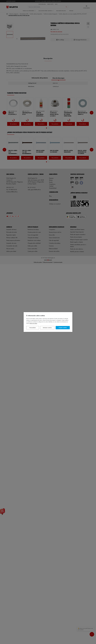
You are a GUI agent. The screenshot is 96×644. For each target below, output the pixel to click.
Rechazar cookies (47, 328)
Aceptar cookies (63, 328)
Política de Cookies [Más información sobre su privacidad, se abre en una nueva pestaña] (33, 323)
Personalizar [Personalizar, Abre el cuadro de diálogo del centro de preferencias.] (33, 328)
